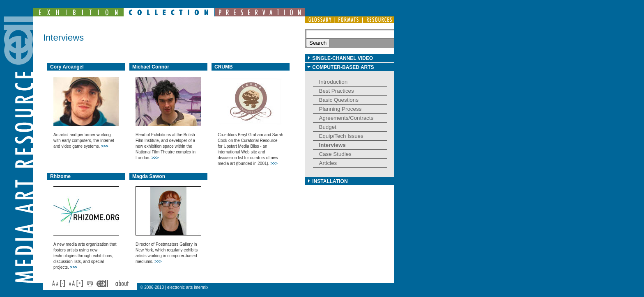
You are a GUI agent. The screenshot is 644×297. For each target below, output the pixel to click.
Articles (328, 163)
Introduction (333, 82)
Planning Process (340, 109)
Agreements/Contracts (346, 118)
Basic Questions (339, 100)
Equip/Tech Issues (341, 136)
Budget (328, 127)
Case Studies (335, 154)
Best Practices (337, 91)
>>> (105, 146)
